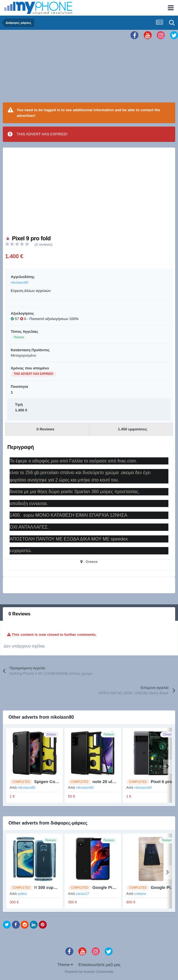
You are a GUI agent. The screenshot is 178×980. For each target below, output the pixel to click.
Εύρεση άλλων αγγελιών (31, 291)
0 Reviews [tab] (19, 614)
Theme (65, 965)
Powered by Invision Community (89, 972)
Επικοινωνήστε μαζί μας (99, 965)
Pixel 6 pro (161, 782)
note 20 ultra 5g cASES (115, 782)
